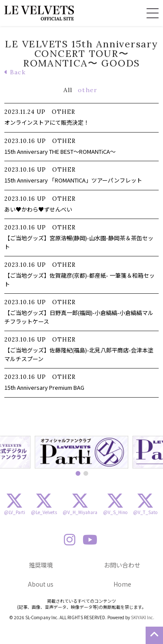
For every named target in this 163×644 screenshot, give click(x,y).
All (68, 90)
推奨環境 (41, 565)
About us (41, 584)
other (88, 90)
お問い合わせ (122, 565)
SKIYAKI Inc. (143, 617)
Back (15, 72)
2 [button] (86, 473)
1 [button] (78, 473)
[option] (81, 452)
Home (122, 584)
